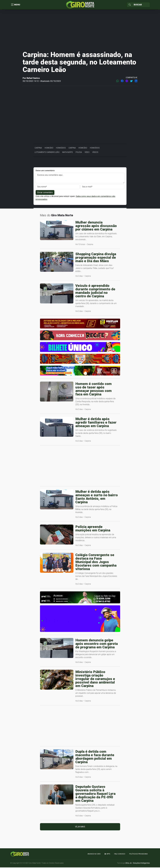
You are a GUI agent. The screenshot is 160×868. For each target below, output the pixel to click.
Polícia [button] (79, 153)
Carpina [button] (38, 148)
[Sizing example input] (141, 5)
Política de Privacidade (138, 855)
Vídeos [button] (95, 153)
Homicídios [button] (61, 148)
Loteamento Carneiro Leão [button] (47, 153)
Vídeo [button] (87, 153)
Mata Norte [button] (68, 153)
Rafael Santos (33, 79)
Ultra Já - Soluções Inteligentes (138, 864)
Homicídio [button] (49, 148)
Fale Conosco (120, 855)
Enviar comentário (45, 193)
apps (107, 855)
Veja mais (80, 827)
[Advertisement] (80, 30)
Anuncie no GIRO (94, 855)
